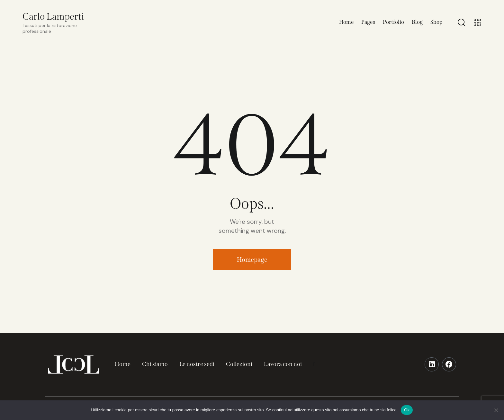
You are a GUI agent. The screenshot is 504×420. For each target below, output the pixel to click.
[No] (496, 410)
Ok (407, 410)
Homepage (252, 260)
